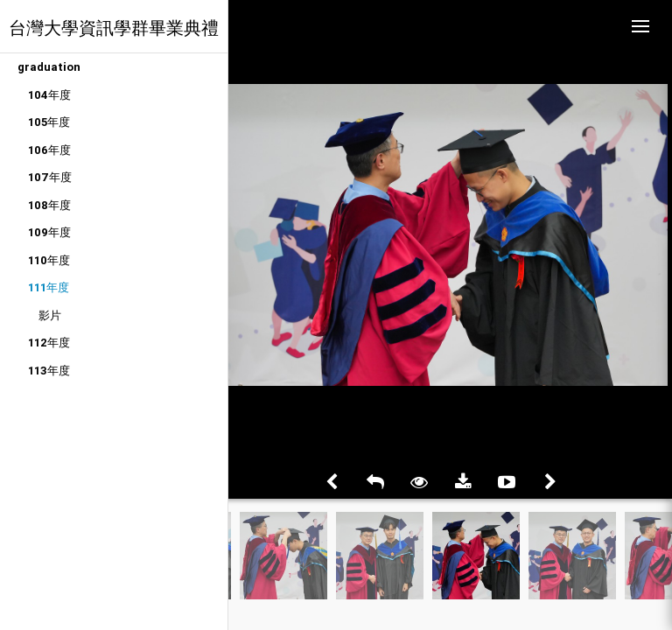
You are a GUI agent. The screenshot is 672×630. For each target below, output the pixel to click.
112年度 (49, 343)
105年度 (49, 122)
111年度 (49, 287)
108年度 (49, 205)
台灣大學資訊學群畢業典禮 (114, 28)
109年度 (49, 232)
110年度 (49, 260)
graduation (49, 67)
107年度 (50, 177)
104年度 (49, 95)
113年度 (49, 371)
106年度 (49, 150)
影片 (50, 315)
